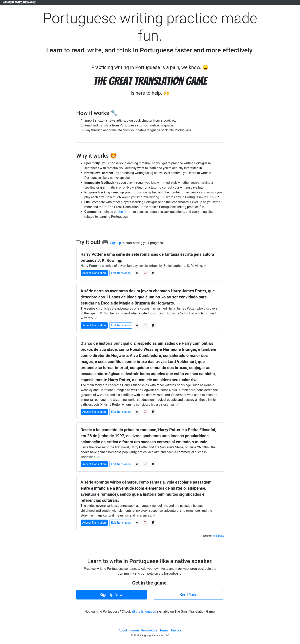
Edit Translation (121, 273)
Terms (164, 630)
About (123, 630)
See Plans (188, 595)
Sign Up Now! (112, 595)
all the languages (144, 612)
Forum (134, 630)
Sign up (116, 243)
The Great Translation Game (19, 2)
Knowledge (149, 630)
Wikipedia (218, 536)
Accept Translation (94, 273)
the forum (125, 212)
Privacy (176, 630)
